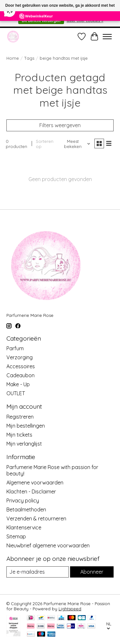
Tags (29, 58)
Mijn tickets (19, 435)
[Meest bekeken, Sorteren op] (75, 144)
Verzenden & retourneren (36, 518)
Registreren (20, 417)
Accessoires (21, 366)
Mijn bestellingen (26, 426)
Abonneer (92, 572)
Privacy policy (23, 500)
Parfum (15, 348)
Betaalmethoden (26, 509)
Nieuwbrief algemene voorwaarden (48, 545)
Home (13, 58)
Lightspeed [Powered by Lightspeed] (70, 609)
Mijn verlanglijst (24, 444)
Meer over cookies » (85, 21)
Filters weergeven (60, 125)
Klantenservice (24, 527)
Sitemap (16, 536)
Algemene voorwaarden (35, 483)
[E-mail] (38, 572)
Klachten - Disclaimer (31, 492)
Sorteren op (45, 144)
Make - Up (18, 384)
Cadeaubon (20, 375)
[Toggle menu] (107, 37)
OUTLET (16, 393)
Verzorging (20, 357)
